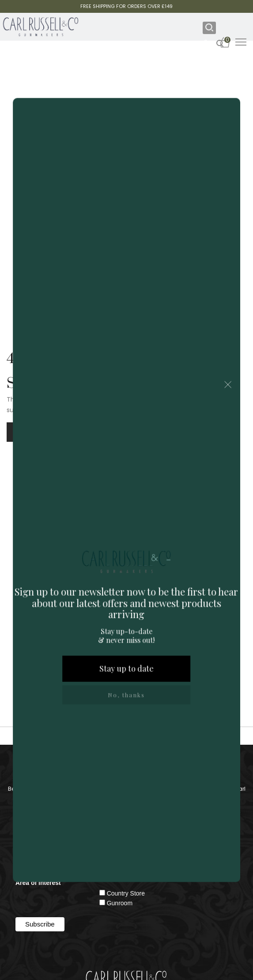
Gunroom (120, 903)
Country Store (126, 893)
